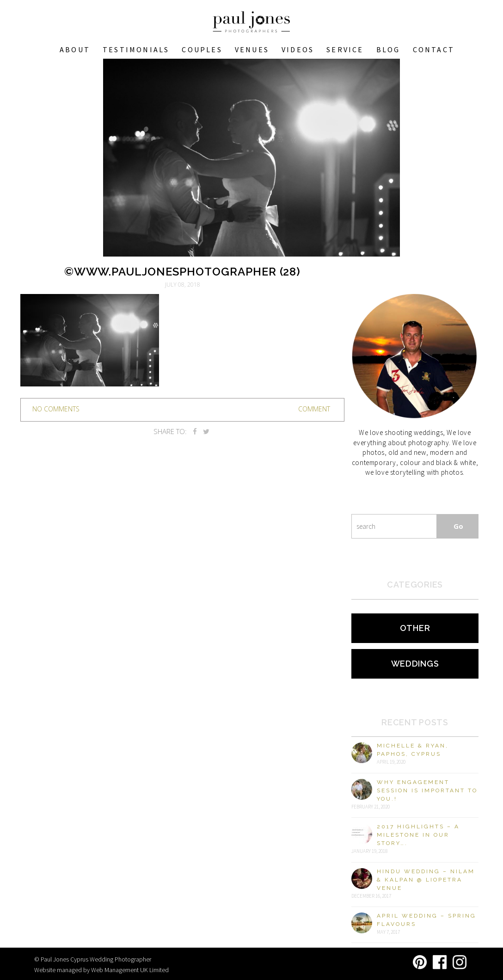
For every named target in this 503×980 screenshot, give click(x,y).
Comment (314, 409)
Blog (388, 49)
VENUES (252, 49)
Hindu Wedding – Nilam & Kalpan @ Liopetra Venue (426, 880)
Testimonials (136, 49)
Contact (434, 49)
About (75, 49)
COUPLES (202, 49)
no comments (56, 409)
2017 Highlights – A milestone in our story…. (418, 835)
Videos (298, 49)
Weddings (415, 664)
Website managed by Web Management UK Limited (101, 970)
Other (415, 628)
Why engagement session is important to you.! (427, 790)
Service (345, 49)
